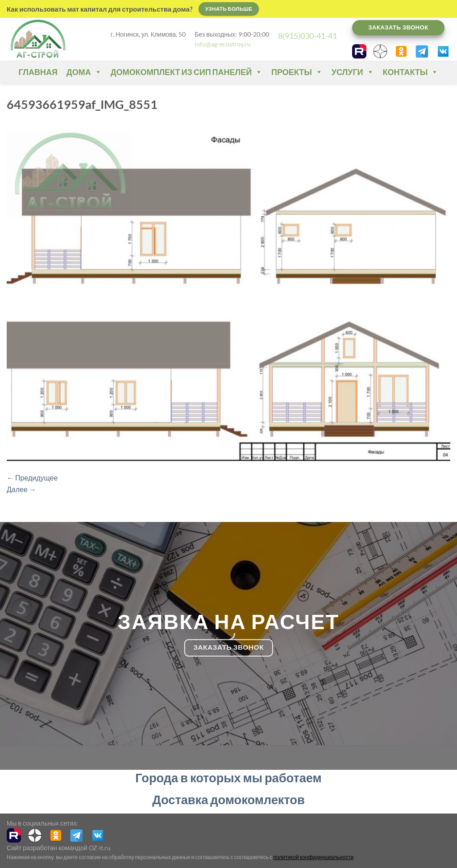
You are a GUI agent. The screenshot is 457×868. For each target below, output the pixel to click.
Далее (21, 489)
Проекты (297, 72)
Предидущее (32, 478)
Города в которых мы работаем (228, 778)
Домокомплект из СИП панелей (187, 72)
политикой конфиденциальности (313, 857)
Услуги (353, 72)
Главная (38, 72)
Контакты (411, 72)
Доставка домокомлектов (228, 799)
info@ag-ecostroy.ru (223, 44)
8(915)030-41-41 (307, 36)
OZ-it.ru (100, 848)
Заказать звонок (398, 27)
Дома (84, 72)
